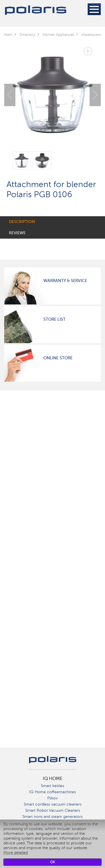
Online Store (58, 358)
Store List (54, 319)
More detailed (16, 853)
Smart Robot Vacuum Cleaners (53, 810)
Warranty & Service (65, 281)
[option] (53, 91)
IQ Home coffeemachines (53, 792)
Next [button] (95, 95)
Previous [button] (10, 95)
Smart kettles (53, 786)
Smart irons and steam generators (53, 817)
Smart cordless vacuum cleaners (53, 804)
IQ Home (53, 779)
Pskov (53, 798)
